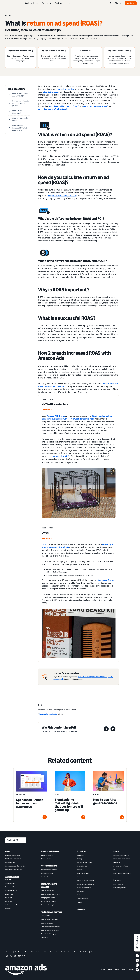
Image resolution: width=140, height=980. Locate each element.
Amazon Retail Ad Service (50, 930)
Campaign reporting (48, 898)
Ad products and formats (12, 878)
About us (8, 952)
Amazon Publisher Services (50, 927)
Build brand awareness (13, 855)
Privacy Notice (36, 952)
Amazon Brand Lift (48, 890)
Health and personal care (86, 880)
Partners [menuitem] (117, 880)
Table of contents (17, 89)
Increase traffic (10, 862)
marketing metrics (65, 89)
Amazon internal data (48, 714)
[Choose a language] (16, 840)
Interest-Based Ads (51, 952)
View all (8, 908)
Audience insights (47, 855)
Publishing (81, 891)
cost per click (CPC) (61, 456)
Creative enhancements (49, 870)
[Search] (111, 3)
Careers (94, 952)
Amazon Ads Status (81, 952)
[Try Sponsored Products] (54, 51)
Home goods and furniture (86, 884)
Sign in (118, 3)
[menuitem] (16, 894)
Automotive (81, 855)
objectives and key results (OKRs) (64, 106)
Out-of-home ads (11, 905)
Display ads (9, 894)
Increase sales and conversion (15, 866)
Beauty (80, 859)
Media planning (46, 859)
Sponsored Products (12, 887)
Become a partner (119, 888)
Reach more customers (13, 859)
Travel (80, 902)
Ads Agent (45, 937)
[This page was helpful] (113, 729)
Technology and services (52, 912)
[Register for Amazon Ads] (66, 673)
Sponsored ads (10, 883)
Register (131, 3)
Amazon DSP (46, 916)
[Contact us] (86, 51)
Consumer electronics (85, 862)
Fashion (80, 870)
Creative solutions (49, 866)
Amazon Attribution (56, 416)
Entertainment (82, 866)
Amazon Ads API (47, 923)
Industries (82, 851)
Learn (69, 3)
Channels (81, 909)
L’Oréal (45, 544)
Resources (117, 862)
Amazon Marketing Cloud (50, 919)
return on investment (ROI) (96, 106)
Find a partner (118, 884)
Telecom (80, 895)
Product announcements (122, 859)
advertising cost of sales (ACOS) (53, 109)
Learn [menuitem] (116, 851)
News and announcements (122, 873)
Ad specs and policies (121, 866)
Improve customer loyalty (14, 870)
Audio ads (9, 901)
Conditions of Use (21, 952)
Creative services (47, 873)
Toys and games (83, 898)
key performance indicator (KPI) (63, 196)
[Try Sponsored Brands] (119, 51)
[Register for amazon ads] (21, 51)
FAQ (115, 870)
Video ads (9, 898)
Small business (31, 3)
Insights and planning (50, 851)
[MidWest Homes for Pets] (48, 410)
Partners (59, 3)
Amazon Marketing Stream (50, 894)
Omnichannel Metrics (48, 901)
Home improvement (84, 888)
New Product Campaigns (50, 934)
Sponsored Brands (106, 580)
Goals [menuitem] (8, 851)
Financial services (83, 873)
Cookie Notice (66, 952)
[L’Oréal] (48, 538)
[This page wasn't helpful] (106, 729)
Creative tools (46, 877)
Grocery (80, 877)
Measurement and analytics (49, 885)
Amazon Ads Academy (121, 855)
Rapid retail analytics (48, 905)
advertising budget (51, 92)
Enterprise (46, 3)
